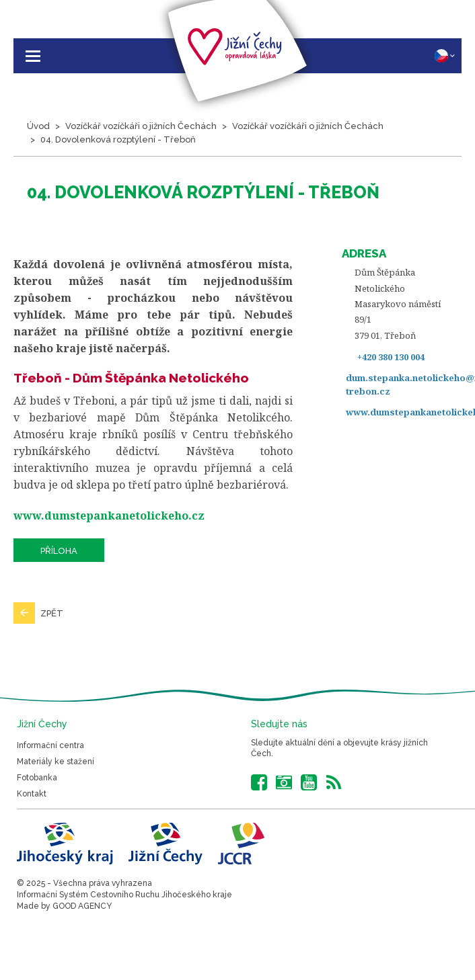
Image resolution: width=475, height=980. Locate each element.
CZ (445, 56)
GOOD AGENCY (82, 906)
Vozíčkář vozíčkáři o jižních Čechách (141, 126)
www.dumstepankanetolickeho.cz (109, 516)
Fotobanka (37, 778)
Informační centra (50, 745)
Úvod (38, 126)
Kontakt (32, 794)
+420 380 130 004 (391, 357)
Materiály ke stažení (56, 762)
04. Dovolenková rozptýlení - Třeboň (118, 139)
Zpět (52, 613)
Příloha (59, 551)
